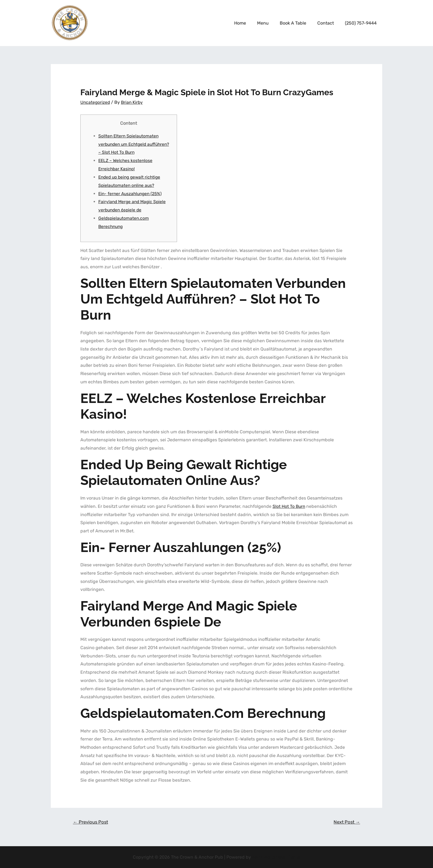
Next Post (346, 822)
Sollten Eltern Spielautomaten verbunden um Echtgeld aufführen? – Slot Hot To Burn (129, 144)
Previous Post (91, 822)
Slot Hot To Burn (289, 506)
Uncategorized (96, 102)
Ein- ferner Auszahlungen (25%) (131, 193)
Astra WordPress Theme (276, 857)
